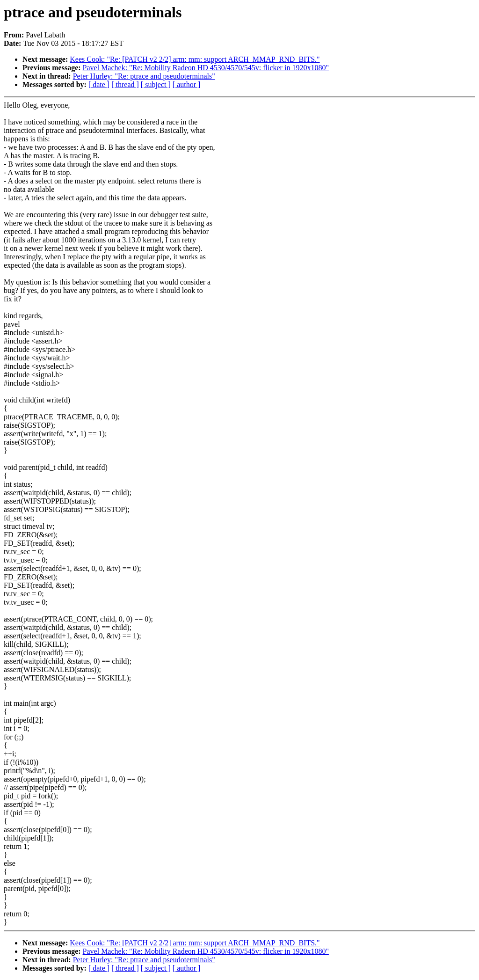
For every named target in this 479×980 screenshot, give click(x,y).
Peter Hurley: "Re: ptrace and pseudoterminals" (144, 76)
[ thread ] (125, 84)
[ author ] (187, 84)
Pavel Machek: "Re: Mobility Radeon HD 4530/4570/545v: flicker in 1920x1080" (206, 68)
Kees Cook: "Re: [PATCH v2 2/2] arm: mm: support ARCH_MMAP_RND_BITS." (195, 59)
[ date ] (99, 84)
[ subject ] (156, 84)
